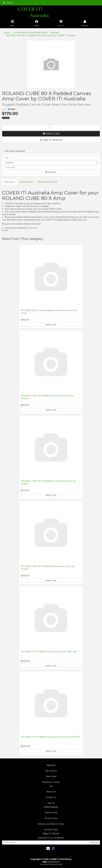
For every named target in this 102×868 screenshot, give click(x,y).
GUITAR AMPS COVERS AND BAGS (31, 33)
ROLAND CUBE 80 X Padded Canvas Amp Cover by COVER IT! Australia (41, 35)
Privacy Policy (51, 818)
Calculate (51, 172)
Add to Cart (51, 134)
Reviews (47, 182)
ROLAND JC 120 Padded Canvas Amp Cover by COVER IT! (51, 737)
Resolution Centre (51, 782)
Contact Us (51, 797)
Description (10, 182)
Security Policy (51, 830)
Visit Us (51, 803)
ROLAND (55, 33)
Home (7, 33)
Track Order (51, 776)
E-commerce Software (48, 864)
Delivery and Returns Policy (51, 824)
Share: (10, 109)
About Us (51, 792)
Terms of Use (51, 813)
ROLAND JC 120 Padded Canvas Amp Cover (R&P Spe (49, 652)
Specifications (26, 182)
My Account (51, 771)
